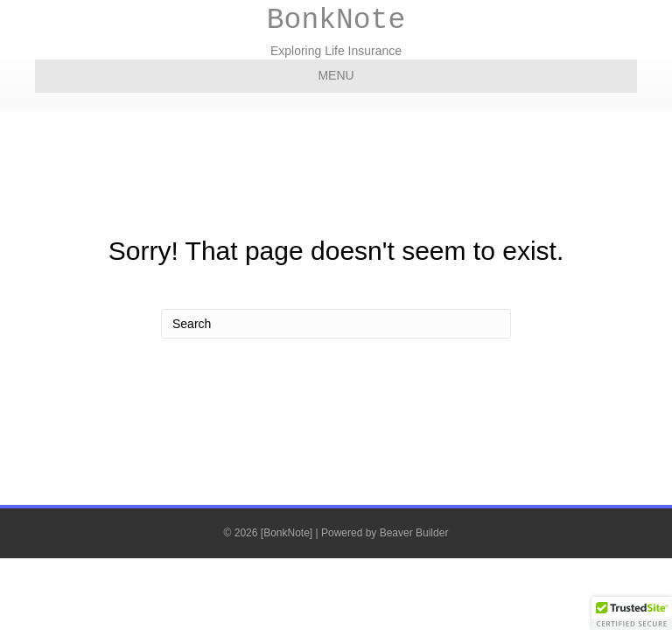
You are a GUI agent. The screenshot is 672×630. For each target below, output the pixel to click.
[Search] (336, 324)
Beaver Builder (414, 533)
